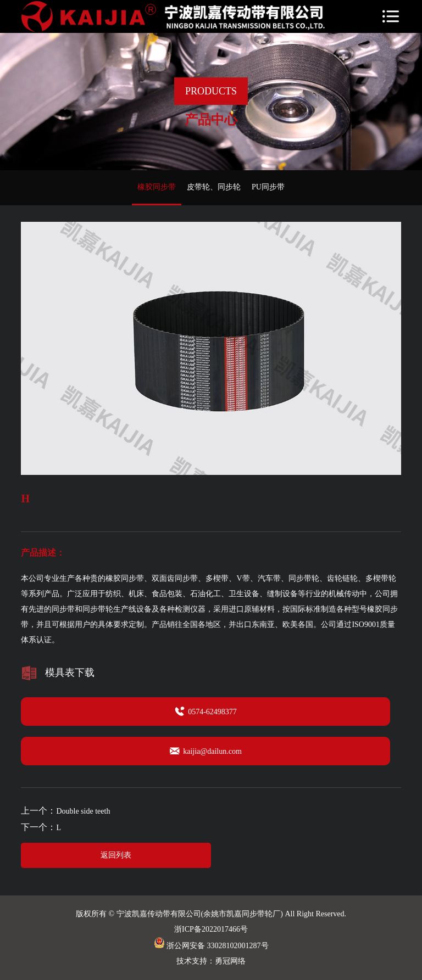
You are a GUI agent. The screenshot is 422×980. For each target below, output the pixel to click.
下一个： (41, 827)
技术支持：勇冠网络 (211, 961)
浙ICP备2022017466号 (211, 929)
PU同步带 (268, 187)
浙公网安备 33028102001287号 (211, 946)
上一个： (65, 811)
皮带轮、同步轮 (214, 187)
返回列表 (116, 855)
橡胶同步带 (157, 187)
